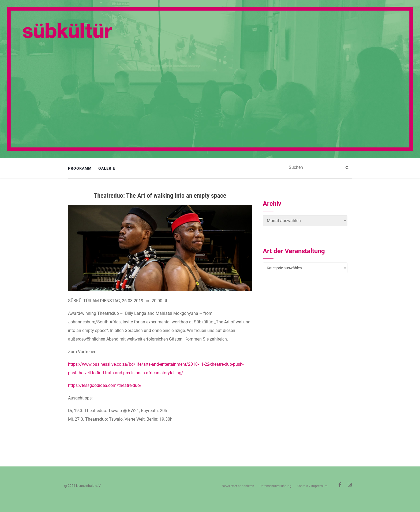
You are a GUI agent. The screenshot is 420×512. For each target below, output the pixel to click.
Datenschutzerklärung (275, 486)
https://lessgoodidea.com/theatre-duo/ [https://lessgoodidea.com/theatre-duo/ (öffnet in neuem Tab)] (105, 385)
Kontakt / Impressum (312, 486)
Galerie (107, 168)
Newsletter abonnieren (238, 486)
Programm (80, 168)
